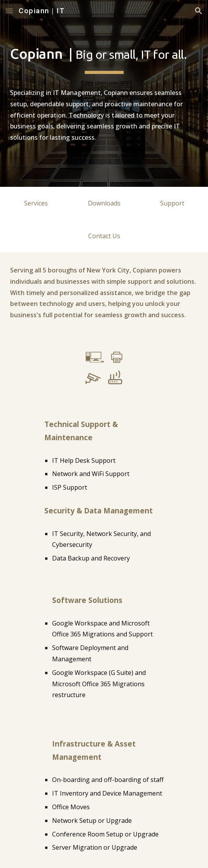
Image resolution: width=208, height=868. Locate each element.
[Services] (36, 203)
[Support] (172, 203)
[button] (9, 11)
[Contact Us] (104, 236)
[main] (104, 93)
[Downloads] (104, 203)
